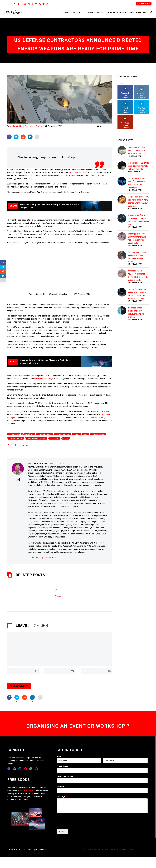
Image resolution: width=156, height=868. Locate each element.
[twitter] (31, 769)
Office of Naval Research (36, 438)
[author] (23, 671)
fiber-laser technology (43, 379)
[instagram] (14, 769)
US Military (55, 438)
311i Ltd (25, 850)
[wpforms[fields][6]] (102, 781)
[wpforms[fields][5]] (102, 791)
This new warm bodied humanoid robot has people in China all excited (137, 257)
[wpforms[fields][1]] (102, 771)
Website (60, 786)
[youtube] (36, 769)
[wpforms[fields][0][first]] (79, 760)
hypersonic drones (77, 172)
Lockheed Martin (16, 438)
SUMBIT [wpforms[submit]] (62, 831)
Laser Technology (81, 434)
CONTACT (85, 850)
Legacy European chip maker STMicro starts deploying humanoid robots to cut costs (137, 294)
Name (60, 756)
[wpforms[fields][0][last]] (125, 760)
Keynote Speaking (117, 12)
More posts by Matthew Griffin (44, 558)
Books (66, 12)
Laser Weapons (99, 434)
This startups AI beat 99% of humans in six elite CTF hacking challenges (137, 183)
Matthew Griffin (16, 126)
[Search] (151, 12)
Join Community (138, 12)
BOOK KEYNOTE (144, 4)
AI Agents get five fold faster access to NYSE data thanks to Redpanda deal (138, 220)
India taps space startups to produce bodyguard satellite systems (136, 312)
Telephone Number (66, 776)
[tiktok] (25, 769)
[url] (96, 671)
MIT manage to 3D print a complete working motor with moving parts (138, 166)
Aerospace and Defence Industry (21, 434)
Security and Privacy (33, 126)
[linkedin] (20, 769)
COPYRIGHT (96, 850)
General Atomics (104, 411)
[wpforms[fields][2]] (102, 806)
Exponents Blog (95, 12)
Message (62, 797)
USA (66, 438)
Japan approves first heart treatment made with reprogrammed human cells (137, 238)
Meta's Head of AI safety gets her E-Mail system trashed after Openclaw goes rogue (138, 201)
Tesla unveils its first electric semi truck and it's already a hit (137, 150)
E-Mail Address (64, 766)
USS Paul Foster (97, 418)
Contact (78, 12)
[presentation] (75, 825)
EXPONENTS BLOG (110, 850)
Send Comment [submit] (19, 686)
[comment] (60, 649)
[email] (60, 671)
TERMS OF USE (126, 850)
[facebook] (9, 769)
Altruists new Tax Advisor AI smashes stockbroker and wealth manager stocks (138, 275)
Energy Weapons (45, 434)
